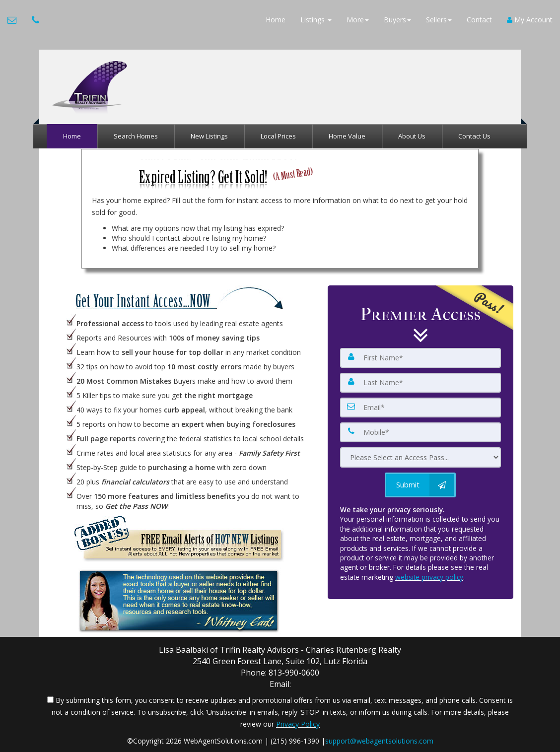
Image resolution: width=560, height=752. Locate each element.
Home (276, 20)
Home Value (347, 136)
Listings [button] (316, 20)
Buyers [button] (397, 20)
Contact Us (474, 136)
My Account (530, 20)
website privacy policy (429, 577)
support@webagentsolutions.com (379, 741)
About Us (412, 136)
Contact (479, 20)
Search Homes (136, 136)
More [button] (358, 20)
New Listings (209, 136)
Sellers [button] (439, 20)
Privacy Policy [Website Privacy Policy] (298, 724)
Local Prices (278, 136)
